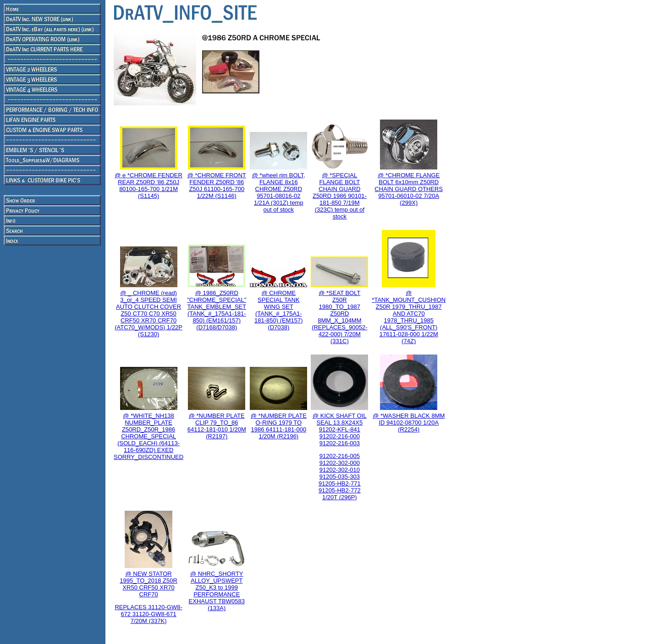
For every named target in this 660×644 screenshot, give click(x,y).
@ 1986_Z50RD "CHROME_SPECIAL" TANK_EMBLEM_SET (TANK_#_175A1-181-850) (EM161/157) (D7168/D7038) (217, 310)
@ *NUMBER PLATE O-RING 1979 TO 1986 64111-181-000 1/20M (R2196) (279, 426)
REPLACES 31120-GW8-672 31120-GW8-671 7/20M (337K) (148, 614)
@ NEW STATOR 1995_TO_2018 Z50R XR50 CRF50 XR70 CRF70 (148, 584)
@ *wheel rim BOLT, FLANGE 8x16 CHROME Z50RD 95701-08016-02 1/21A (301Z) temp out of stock (279, 192)
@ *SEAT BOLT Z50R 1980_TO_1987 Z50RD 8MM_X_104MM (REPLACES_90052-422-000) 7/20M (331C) (339, 317)
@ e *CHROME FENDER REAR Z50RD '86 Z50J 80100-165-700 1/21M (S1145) (148, 186)
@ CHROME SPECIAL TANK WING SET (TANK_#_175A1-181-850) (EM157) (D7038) (279, 310)
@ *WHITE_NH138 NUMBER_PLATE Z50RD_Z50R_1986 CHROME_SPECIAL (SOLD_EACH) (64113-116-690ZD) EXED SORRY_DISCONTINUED (148, 436)
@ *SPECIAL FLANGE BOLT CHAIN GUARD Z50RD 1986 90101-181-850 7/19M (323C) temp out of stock (340, 196)
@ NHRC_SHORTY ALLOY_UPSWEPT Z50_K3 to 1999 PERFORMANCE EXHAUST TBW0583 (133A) (217, 591)
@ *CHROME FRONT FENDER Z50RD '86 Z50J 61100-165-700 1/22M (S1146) (217, 186)
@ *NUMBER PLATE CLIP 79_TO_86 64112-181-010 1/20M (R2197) (217, 426)
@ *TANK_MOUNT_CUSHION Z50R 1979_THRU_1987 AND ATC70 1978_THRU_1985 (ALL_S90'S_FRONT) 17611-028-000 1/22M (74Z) (409, 317)
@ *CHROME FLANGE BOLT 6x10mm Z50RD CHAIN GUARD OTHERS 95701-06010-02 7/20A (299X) (409, 189)
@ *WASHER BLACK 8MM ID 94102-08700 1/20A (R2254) (409, 423)
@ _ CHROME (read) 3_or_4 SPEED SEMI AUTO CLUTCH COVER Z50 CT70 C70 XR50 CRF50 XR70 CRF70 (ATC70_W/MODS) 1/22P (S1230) (148, 314)
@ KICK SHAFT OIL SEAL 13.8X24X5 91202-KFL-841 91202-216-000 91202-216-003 (340, 429)
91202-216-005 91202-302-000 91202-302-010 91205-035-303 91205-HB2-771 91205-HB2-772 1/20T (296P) (340, 477)
